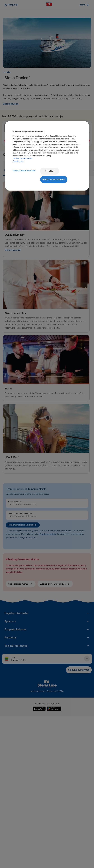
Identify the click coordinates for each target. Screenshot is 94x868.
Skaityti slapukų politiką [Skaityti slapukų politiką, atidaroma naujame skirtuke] (23, 159)
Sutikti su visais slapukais (54, 179)
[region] (47, 156)
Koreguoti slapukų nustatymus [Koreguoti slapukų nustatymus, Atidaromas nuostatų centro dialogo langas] (24, 171)
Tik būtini (50, 171)
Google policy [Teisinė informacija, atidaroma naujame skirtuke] (18, 161)
